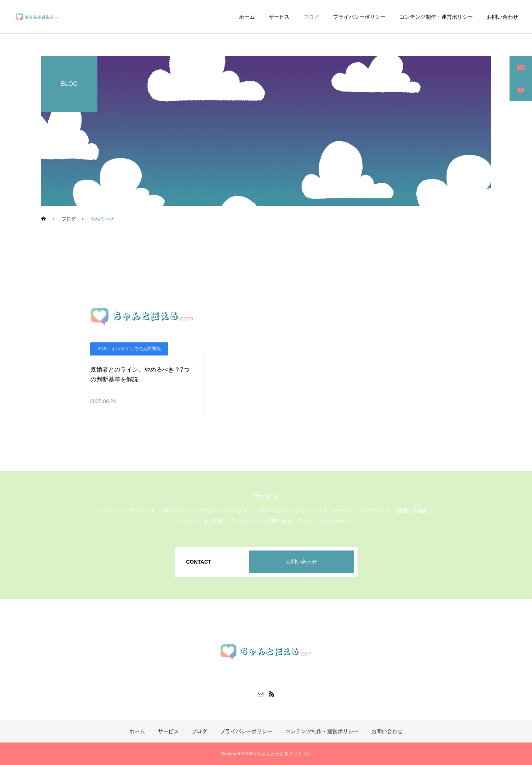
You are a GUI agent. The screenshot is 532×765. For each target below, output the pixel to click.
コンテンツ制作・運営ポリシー (436, 17)
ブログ (311, 17)
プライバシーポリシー (359, 17)
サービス (279, 17)
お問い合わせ (502, 17)
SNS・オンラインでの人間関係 (129, 349)
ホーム (247, 17)
